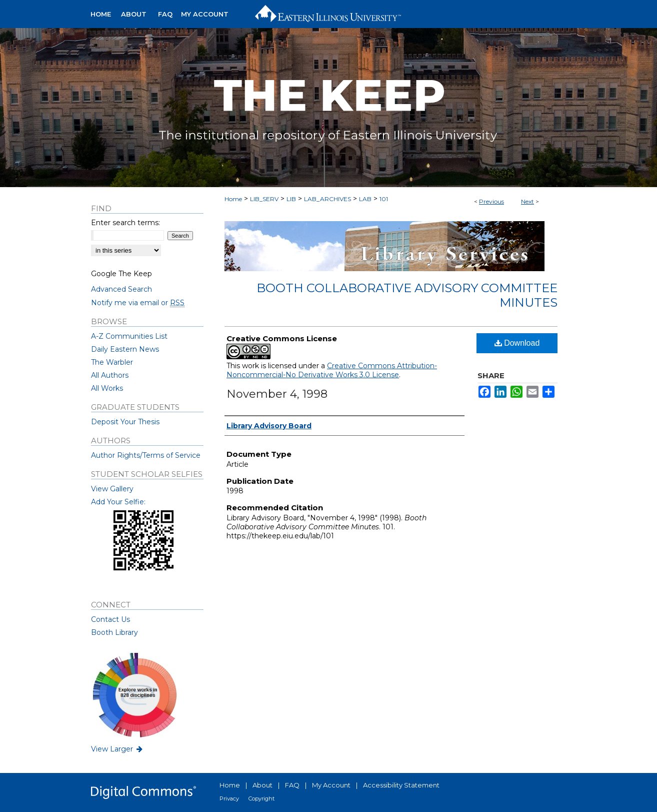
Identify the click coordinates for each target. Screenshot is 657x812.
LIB (291, 199)
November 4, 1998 (277, 394)
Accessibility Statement (401, 785)
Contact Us (110, 619)
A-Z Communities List (129, 336)
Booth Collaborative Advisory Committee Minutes (407, 295)
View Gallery (112, 489)
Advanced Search (121, 289)
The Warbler (112, 362)
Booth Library (114, 632)
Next (527, 201)
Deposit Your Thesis (125, 422)
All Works (107, 388)
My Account (331, 785)
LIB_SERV (264, 199)
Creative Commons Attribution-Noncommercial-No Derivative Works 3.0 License (332, 370)
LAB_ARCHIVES (327, 199)
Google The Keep (121, 274)
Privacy (229, 798)
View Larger (117, 749)
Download (517, 343)
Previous (491, 201)
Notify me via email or (138, 303)
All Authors (110, 375)
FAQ (292, 785)
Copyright (261, 798)
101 (384, 199)
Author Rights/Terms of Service (146, 455)
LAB (365, 199)
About (262, 785)
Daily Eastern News (125, 349)
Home (233, 199)
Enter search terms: (125, 223)
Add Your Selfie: (118, 502)
